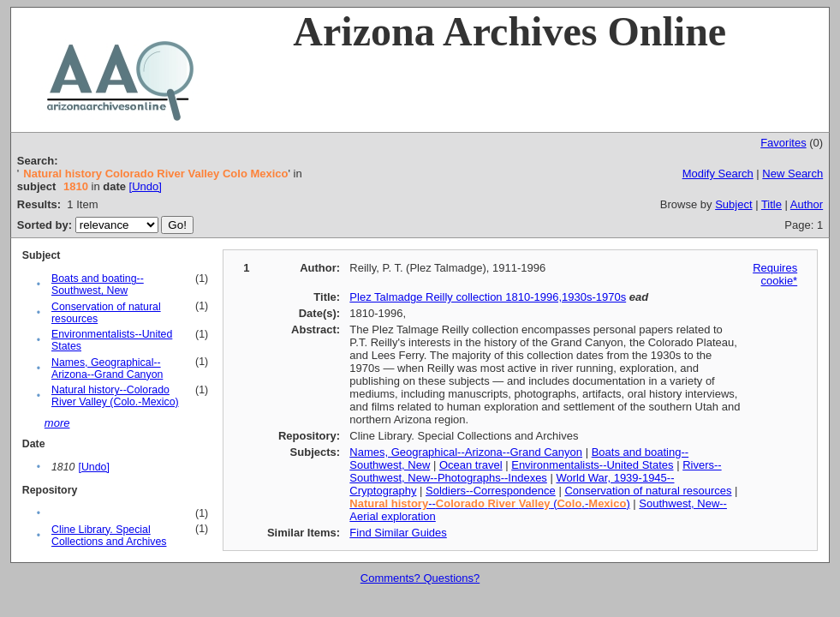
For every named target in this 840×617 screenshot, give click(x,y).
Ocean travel (471, 465)
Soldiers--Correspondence (491, 491)
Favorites (783, 143)
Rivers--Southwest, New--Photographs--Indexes (535, 471)
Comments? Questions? (420, 578)
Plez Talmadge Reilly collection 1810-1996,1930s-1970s (488, 297)
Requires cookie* (775, 274)
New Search (792, 174)
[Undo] (146, 186)
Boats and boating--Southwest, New (98, 285)
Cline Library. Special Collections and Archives (109, 536)
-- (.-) (489, 503)
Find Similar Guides (398, 533)
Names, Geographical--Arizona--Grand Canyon (107, 368)
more (57, 423)
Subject (733, 204)
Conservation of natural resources (648, 491)
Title (771, 204)
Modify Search (718, 174)
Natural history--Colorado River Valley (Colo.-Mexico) (115, 396)
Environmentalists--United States (592, 465)
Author (807, 204)
